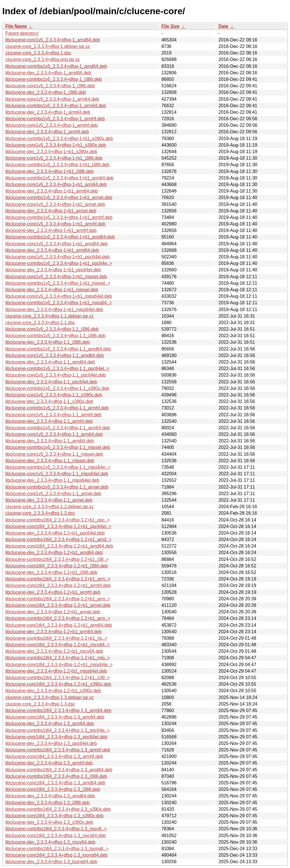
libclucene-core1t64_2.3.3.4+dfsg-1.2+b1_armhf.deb (58, 585)
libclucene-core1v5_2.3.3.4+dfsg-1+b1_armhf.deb (55, 224)
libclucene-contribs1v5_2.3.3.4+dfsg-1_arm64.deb (56, 106)
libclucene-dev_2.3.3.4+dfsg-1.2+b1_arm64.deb (54, 632)
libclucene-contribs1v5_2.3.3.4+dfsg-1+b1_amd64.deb (60, 237)
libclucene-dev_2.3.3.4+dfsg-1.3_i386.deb (48, 803)
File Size (170, 26)
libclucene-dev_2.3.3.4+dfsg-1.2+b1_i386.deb (51, 572)
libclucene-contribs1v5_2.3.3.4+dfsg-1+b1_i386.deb (57, 165)
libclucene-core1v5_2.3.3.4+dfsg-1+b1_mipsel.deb (56, 277)
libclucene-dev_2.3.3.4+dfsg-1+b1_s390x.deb (51, 152)
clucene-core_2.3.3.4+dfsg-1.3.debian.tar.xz (50, 697)
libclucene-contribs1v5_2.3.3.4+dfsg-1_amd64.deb (56, 66)
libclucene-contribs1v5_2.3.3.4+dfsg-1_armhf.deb (55, 119)
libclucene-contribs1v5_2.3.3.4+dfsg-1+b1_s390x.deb (59, 139)
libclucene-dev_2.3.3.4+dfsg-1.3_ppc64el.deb (51, 743)
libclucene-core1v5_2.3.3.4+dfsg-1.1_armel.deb (53, 494)
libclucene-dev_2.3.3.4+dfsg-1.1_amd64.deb (50, 362)
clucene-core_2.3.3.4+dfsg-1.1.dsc (40, 323)
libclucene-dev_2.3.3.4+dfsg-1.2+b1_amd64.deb (54, 553)
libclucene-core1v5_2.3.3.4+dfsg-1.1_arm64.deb (54, 434)
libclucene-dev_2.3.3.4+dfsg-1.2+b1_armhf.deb (53, 592)
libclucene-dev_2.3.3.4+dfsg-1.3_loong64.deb (51, 862)
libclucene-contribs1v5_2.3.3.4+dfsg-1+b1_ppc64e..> (59, 263)
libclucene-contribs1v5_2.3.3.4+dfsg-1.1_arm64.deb (58, 428)
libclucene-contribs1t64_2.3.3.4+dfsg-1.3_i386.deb (56, 776)
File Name (16, 26)
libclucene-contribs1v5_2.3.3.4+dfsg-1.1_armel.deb (57, 487)
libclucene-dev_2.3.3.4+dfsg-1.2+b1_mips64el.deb (56, 671)
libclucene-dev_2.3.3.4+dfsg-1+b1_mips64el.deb (54, 310)
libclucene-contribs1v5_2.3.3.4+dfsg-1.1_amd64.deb (58, 349)
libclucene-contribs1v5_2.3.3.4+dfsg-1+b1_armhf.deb (59, 217)
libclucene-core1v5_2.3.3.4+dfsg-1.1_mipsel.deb (54, 454)
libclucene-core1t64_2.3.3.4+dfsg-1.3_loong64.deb (56, 855)
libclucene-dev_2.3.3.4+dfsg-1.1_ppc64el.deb (51, 382)
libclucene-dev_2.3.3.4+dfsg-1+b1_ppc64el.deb (53, 270)
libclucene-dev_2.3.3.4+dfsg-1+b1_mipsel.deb (52, 290)
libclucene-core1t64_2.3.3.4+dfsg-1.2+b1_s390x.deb (58, 684)
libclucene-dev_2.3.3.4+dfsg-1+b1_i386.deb (49, 171)
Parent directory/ (22, 33)
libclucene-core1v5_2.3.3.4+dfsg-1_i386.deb (50, 86)
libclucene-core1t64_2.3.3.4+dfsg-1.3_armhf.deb (54, 756)
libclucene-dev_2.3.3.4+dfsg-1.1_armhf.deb (49, 421)
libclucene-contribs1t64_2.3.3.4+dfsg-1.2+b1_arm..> (58, 579)
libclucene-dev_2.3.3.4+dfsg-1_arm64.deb (48, 112)
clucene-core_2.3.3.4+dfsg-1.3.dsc (40, 704)
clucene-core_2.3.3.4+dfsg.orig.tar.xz (43, 59)
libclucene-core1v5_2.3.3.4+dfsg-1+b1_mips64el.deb (59, 296)
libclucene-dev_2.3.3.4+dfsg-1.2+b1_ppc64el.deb (55, 533)
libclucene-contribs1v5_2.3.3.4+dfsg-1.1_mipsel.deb (58, 447)
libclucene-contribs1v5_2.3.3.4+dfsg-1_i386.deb (54, 79)
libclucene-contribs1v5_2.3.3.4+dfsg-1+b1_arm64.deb (59, 178)
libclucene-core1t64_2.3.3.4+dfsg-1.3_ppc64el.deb (56, 737)
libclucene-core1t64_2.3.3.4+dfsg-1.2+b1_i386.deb (56, 566)
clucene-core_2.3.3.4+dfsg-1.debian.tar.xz (48, 46)
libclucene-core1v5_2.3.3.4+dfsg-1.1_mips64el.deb (57, 474)
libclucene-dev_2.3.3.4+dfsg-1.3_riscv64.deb (50, 842)
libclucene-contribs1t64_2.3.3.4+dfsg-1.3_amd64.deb (59, 770)
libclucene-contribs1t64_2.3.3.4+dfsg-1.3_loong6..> (57, 849)
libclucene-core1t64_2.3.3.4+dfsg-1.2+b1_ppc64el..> (58, 526)
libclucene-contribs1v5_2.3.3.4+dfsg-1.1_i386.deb (56, 336)
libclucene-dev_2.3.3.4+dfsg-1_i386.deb (46, 92)
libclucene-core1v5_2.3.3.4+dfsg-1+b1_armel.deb (55, 204)
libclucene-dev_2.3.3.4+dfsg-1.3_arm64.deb (50, 724)
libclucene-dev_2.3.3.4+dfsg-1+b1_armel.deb (51, 211)
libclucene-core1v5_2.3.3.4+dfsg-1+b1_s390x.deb (56, 145)
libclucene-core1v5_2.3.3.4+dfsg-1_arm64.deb (52, 99)
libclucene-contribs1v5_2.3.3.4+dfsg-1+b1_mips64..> (59, 303)
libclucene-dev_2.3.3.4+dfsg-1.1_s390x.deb (49, 401)
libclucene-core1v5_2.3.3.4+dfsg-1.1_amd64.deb (55, 355)
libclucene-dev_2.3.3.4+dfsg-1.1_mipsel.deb (50, 461)
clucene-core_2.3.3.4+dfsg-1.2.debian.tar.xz (50, 507)
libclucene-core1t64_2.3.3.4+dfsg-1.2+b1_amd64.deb (59, 546)
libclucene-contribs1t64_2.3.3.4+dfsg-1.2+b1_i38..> (57, 559)
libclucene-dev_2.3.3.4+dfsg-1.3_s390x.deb (49, 822)
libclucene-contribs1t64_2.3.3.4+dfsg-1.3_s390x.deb (58, 809)
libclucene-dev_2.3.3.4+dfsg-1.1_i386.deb (48, 342)
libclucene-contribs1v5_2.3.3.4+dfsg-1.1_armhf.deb (57, 408)
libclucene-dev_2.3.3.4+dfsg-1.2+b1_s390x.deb (53, 691)
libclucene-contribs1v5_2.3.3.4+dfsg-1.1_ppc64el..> (57, 368)
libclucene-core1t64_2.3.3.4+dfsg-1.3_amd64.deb (55, 783)
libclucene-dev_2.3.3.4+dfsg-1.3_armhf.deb (49, 763)
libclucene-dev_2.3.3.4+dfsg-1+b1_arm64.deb (52, 191)
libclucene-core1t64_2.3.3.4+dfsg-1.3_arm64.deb (55, 717)
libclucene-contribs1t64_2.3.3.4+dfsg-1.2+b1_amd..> (58, 539)
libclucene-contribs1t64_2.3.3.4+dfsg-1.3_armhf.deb (58, 750)
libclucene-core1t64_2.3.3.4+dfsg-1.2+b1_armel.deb (58, 605)
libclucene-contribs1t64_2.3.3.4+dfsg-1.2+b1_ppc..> (58, 520)
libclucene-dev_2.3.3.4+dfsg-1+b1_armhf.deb (51, 230)
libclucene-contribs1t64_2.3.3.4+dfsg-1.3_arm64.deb (58, 710)
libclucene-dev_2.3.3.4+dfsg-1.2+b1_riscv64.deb (54, 651)
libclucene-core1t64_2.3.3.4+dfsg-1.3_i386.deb (53, 789)
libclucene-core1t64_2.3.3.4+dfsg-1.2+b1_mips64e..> (59, 665)
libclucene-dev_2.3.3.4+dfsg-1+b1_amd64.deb (52, 250)
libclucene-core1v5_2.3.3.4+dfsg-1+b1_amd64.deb (56, 244)
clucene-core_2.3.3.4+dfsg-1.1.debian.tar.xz (50, 316)
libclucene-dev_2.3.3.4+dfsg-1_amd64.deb (48, 73)
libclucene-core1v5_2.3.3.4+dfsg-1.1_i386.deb (52, 329)
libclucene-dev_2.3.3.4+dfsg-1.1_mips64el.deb (52, 480)
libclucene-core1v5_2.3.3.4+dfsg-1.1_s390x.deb (54, 395)
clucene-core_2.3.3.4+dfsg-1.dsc (38, 53)
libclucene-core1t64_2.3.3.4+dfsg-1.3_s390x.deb (54, 816)
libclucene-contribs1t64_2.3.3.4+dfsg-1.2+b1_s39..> (58, 678)
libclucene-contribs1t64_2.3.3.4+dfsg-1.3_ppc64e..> (57, 730)
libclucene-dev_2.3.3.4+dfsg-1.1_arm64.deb (50, 441)
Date (223, 26)
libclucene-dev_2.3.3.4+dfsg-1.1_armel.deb (49, 500)
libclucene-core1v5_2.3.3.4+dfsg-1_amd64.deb (53, 40)
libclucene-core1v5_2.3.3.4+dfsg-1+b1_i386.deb (54, 158)
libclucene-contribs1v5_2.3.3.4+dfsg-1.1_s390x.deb (57, 388)
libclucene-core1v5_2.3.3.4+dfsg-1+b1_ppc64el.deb (57, 257)
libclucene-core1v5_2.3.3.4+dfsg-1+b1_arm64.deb (56, 184)
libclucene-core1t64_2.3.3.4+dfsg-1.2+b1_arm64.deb (59, 625)
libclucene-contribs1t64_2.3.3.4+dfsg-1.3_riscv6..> (56, 829)
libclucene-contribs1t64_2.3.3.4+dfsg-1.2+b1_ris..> (56, 638)
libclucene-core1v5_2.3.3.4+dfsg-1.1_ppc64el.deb (56, 375)
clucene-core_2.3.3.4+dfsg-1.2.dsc (40, 513)
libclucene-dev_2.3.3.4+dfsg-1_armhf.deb (47, 132)
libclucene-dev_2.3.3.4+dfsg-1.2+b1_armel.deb (53, 612)
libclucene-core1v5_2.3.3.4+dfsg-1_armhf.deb (52, 125)
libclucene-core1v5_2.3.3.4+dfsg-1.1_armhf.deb (53, 415)
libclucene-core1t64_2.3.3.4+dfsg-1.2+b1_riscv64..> (58, 645)
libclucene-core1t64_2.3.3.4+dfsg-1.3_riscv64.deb (56, 836)
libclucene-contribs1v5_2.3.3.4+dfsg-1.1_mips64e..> (58, 467)
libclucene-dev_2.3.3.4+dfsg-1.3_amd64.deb (50, 796)
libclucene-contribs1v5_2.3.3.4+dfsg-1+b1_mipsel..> (58, 283)
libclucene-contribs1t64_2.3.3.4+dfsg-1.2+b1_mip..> (58, 658)
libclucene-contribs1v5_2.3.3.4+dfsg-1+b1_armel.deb (59, 198)
